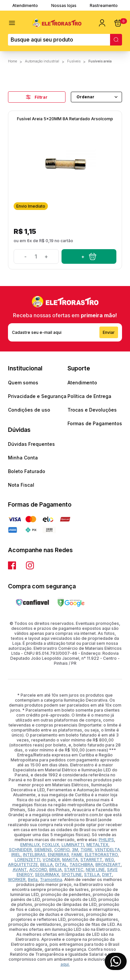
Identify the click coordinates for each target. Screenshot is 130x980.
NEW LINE (95, 870)
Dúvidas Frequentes (31, 444)
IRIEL (16, 855)
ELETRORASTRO (101, 855)
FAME (77, 855)
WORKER (17, 880)
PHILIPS (106, 840)
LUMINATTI (73, 845)
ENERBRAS (59, 855)
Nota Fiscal (21, 485)
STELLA (92, 875)
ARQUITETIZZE (23, 865)
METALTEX (97, 845)
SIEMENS (43, 850)
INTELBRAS (34, 855)
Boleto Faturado (27, 471)
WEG (109, 860)
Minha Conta (23, 458)
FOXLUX (51, 845)
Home (12, 61)
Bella (33, 880)
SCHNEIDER (20, 850)
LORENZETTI (27, 860)
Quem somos (23, 383)
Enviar (109, 332)
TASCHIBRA (81, 865)
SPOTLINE (72, 875)
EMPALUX (30, 845)
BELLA (47, 865)
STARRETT (91, 860)
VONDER (51, 860)
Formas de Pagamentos (95, 423)
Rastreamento (104, 5)
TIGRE (86, 850)
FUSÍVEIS (74, 61)
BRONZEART (108, 865)
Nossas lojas (64, 5)
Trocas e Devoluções (92, 410)
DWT (107, 875)
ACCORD (38, 870)
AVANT (20, 870)
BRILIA (56, 870)
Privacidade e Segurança (37, 396)
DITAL (61, 865)
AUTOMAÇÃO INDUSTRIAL (42, 61)
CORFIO (62, 850)
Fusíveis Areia (100, 61)
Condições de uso (29, 410)
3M (75, 850)
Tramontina (51, 880)
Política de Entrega (89, 396)
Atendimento (25, 5)
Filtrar (37, 97)
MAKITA (70, 860)
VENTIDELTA (107, 850)
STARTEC (74, 870)
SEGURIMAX (47, 875)
